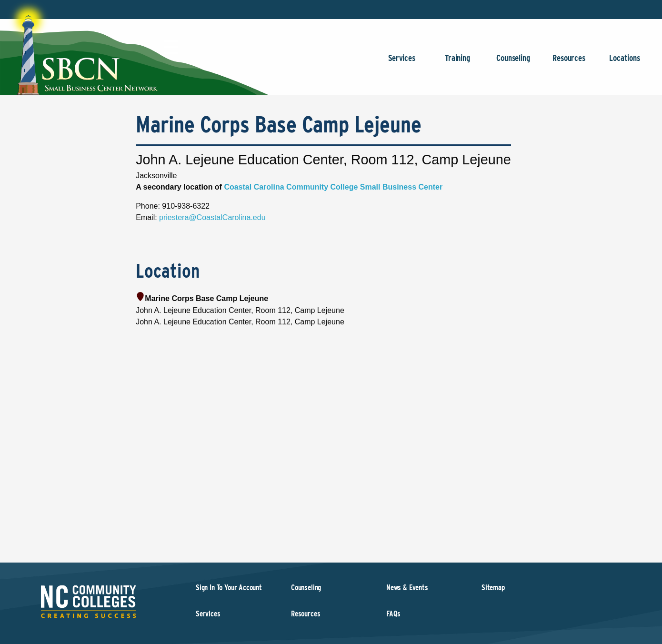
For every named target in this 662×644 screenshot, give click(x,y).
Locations (625, 63)
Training (457, 63)
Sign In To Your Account (229, 588)
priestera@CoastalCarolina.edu (212, 217)
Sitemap (493, 588)
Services (402, 63)
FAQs (393, 614)
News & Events (407, 588)
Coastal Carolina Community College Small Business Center (333, 187)
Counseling (513, 63)
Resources (569, 63)
